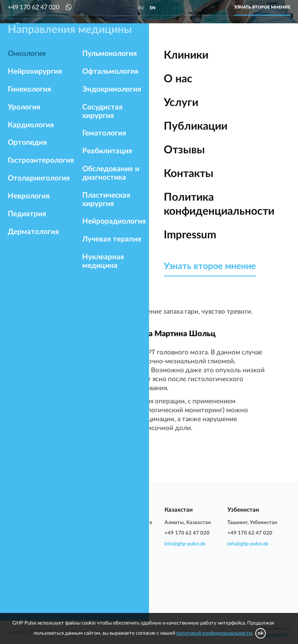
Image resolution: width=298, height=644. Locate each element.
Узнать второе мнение (262, 7)
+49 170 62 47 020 (34, 7)
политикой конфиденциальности (214, 633)
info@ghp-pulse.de (28, 552)
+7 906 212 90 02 (123, 533)
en (153, 8)
